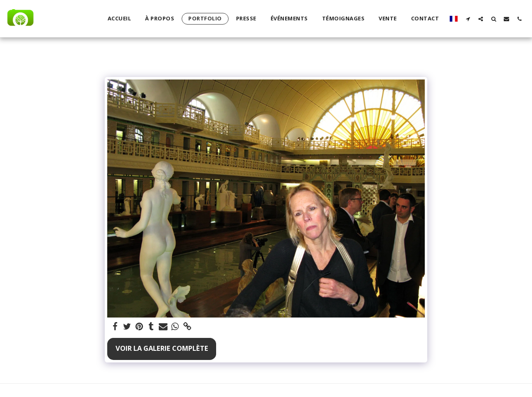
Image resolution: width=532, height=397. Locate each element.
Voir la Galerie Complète (162, 348)
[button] (468, 19)
